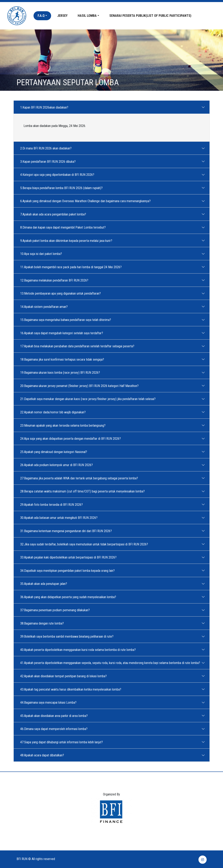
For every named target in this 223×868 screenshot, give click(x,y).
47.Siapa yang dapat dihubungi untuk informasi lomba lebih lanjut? (63, 742)
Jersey (62, 16)
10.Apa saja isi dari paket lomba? (42, 254)
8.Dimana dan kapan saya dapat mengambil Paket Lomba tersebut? (64, 227)
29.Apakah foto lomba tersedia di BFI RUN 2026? (53, 504)
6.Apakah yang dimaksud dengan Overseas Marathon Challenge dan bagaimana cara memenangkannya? (87, 201)
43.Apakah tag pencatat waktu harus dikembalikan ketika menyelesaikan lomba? (72, 689)
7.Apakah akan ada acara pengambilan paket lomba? (54, 214)
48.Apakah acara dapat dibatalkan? (43, 755)
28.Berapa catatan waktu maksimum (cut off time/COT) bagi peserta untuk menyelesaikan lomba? (84, 491)
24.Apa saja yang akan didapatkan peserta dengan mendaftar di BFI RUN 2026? (72, 438)
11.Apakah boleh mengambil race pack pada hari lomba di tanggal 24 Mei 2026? (72, 267)
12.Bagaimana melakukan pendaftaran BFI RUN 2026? (55, 280)
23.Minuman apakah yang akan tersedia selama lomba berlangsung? (64, 425)
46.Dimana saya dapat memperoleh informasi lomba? (55, 729)
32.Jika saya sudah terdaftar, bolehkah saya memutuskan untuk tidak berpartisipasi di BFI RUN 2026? (85, 544)
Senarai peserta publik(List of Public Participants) (150, 16)
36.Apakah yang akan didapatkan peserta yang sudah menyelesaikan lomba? (69, 597)
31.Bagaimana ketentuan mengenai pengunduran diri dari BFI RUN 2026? (67, 531)
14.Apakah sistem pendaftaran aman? (45, 306)
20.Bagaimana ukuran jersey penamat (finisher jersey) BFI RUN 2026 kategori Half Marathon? (81, 386)
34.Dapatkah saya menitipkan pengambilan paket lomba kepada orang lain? (69, 570)
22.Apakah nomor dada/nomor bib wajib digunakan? (54, 412)
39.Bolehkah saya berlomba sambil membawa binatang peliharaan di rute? (68, 636)
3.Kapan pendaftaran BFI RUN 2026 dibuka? (49, 161)
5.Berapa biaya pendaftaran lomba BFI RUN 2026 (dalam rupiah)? (63, 188)
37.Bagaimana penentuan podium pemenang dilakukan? (56, 610)
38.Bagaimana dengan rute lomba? (43, 623)
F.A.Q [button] (41, 16)
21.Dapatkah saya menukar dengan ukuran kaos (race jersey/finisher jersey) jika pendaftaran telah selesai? (89, 399)
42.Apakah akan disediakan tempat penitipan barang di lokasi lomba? (65, 676)
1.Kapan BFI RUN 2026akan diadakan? (45, 107)
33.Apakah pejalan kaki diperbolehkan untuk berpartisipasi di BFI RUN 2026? (70, 557)
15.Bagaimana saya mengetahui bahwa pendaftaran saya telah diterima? (67, 320)
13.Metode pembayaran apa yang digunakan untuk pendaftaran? (62, 293)
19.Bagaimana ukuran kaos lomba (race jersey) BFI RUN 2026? (61, 372)
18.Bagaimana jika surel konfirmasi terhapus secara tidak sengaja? (63, 359)
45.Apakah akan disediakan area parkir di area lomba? (55, 715)
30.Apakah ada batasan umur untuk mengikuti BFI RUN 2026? (60, 518)
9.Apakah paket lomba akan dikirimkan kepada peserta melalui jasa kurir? (67, 240)
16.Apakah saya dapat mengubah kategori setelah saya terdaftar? (63, 333)
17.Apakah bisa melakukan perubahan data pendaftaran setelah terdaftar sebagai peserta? (78, 346)
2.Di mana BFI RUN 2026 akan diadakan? (47, 148)
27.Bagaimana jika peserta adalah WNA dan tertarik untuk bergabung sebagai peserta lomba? (80, 478)
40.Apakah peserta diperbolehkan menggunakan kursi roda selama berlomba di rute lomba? (79, 649)
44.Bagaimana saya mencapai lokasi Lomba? (50, 702)
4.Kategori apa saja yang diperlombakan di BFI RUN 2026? (58, 175)
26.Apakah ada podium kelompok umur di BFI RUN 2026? (58, 465)
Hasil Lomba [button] (87, 16)
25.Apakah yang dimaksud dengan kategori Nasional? (55, 452)
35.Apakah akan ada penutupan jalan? (45, 584)
